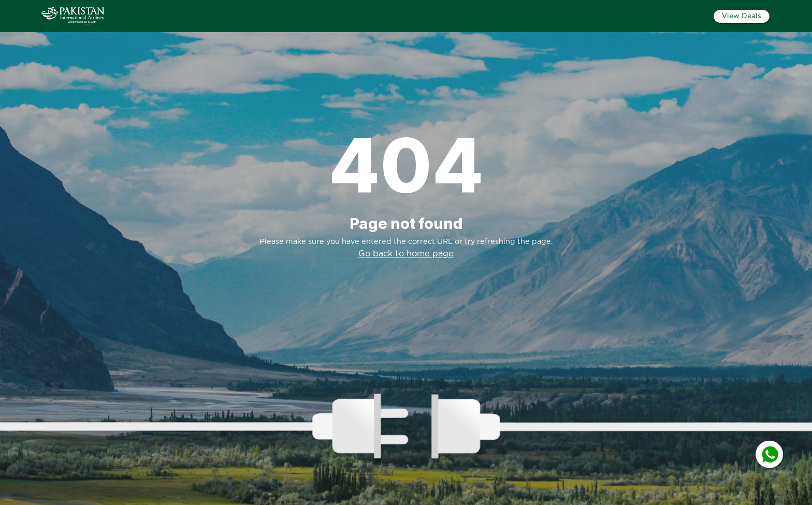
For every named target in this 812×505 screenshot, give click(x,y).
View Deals (742, 16)
